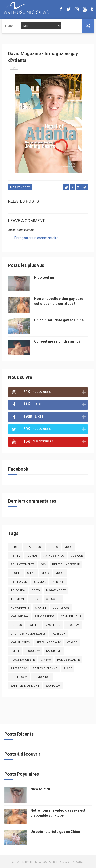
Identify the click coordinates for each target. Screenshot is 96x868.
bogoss (16, 625)
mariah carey (20, 642)
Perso (15, 547)
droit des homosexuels (28, 634)
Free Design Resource (68, 862)
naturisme (54, 651)
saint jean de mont (25, 686)
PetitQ (15, 556)
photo (53, 547)
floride (32, 556)
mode (68, 547)
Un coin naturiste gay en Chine (59, 320)
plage (68, 668)
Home (10, 26)
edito (36, 590)
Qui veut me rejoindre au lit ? (57, 341)
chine (31, 573)
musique (76, 556)
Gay (43, 564)
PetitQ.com (19, 677)
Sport (35, 599)
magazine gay (20, 187)
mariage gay (20, 616)
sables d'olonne (45, 668)
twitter (34, 625)
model (60, 573)
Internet (58, 582)
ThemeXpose (39, 862)
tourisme (18, 599)
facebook (59, 634)
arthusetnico (54, 556)
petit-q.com (19, 582)
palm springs (45, 616)
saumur (40, 582)
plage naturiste (23, 660)
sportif (41, 608)
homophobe (42, 677)
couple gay (61, 608)
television (18, 590)
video (45, 573)
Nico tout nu (44, 277)
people (16, 573)
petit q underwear (66, 564)
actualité (53, 599)
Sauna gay (53, 686)
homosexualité (68, 660)
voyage (72, 642)
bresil (15, 651)
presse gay (19, 668)
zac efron (53, 625)
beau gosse (34, 547)
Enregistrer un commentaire (36, 238)
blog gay (73, 625)
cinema (46, 660)
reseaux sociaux (48, 642)
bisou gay (33, 651)
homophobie (20, 608)
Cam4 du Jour (71, 616)
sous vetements (23, 564)
